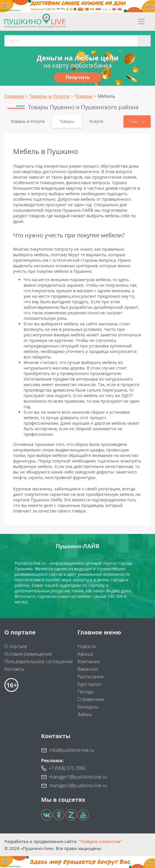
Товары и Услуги (28, 121)
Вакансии (88, 669)
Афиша (85, 654)
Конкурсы (88, 707)
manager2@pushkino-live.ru (78, 785)
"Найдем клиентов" (100, 841)
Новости (87, 646)
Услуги (96, 121)
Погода (85, 692)
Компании (89, 661)
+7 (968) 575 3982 (67, 768)
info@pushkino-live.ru (72, 750)
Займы (85, 714)
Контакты (14, 669)
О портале (16, 646)
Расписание (91, 677)
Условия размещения (28, 654)
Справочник (91, 699)
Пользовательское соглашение (39, 661)
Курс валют (90, 684)
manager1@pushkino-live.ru (78, 777)
